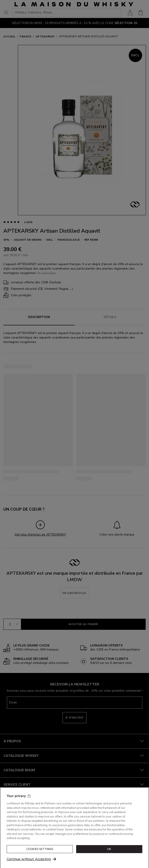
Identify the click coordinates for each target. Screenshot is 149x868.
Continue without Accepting (29, 862)
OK (109, 852)
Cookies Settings (40, 852)
